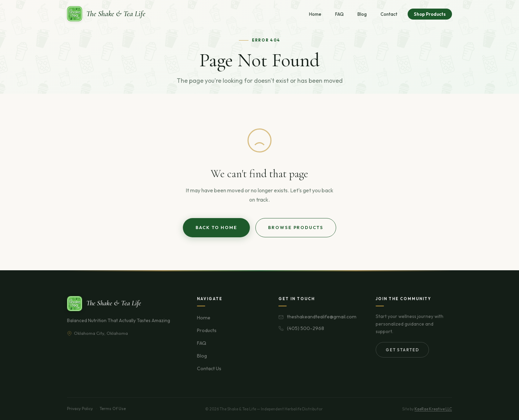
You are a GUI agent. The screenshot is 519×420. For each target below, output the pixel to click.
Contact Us (209, 368)
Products (207, 330)
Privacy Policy (80, 408)
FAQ (339, 14)
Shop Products (430, 14)
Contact (389, 14)
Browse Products (296, 227)
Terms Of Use (113, 408)
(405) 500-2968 (306, 328)
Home (315, 14)
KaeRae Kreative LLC (433, 409)
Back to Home (216, 227)
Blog (362, 14)
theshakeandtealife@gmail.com (322, 317)
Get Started (402, 350)
